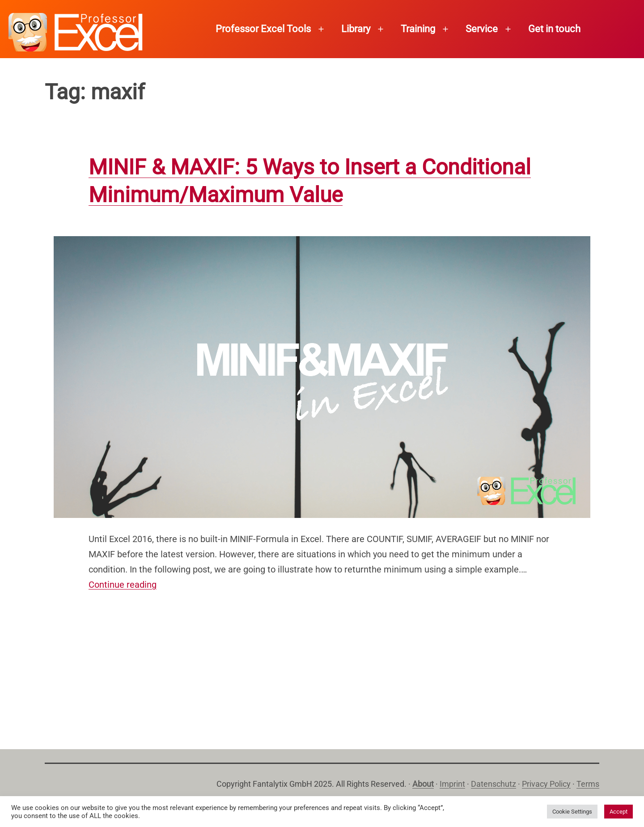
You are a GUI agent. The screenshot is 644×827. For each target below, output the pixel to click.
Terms (588, 784)
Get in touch (554, 29)
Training (418, 29)
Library (356, 29)
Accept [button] (619, 812)
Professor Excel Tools (263, 29)
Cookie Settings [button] (572, 812)
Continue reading (123, 585)
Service (482, 29)
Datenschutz (494, 784)
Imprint (452, 784)
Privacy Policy (546, 784)
